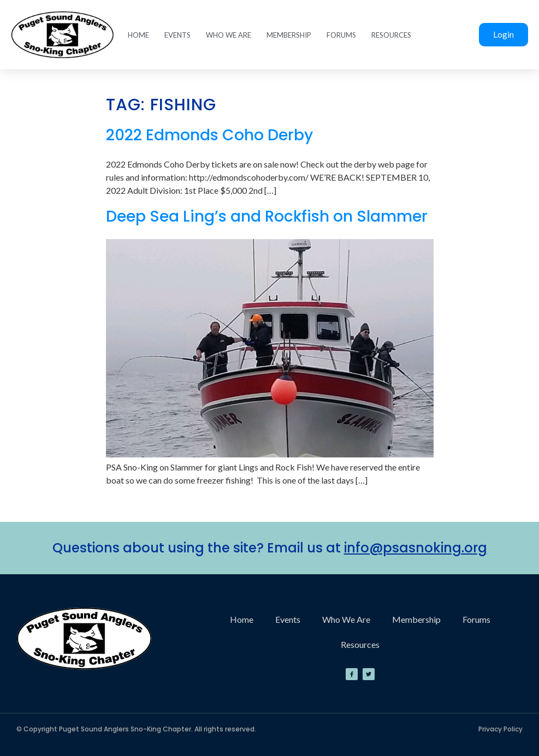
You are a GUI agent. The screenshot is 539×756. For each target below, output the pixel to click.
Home (138, 35)
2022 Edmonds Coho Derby (209, 135)
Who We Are (229, 35)
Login (504, 34)
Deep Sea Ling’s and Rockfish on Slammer (267, 216)
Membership (289, 35)
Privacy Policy (500, 729)
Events (177, 35)
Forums (341, 35)
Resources (391, 35)
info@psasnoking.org (416, 548)
